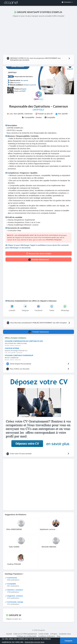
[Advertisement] (39, 35)
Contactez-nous (65, 634)
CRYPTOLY (38, 110)
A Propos (54, 634)
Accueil (9, 634)
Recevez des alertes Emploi (38, 254)
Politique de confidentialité (27, 636)
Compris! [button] (68, 641)
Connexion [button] (67, 2)
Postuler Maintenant (39, 260)
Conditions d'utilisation (47, 636)
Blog (58, 636)
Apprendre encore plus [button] (34, 642)
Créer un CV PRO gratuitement (25, 634)
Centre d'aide (44, 634)
